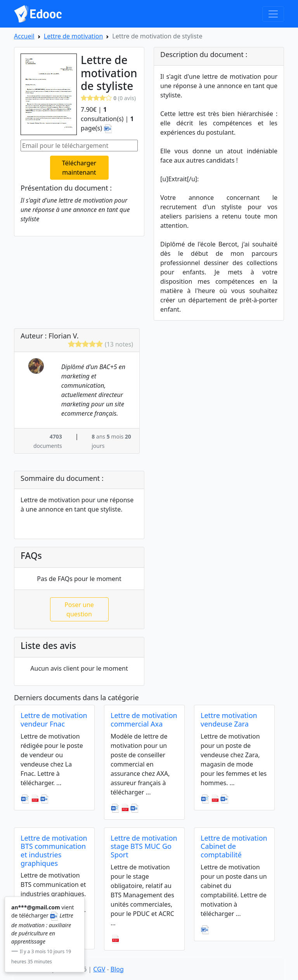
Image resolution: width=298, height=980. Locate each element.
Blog (117, 969)
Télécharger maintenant (79, 168)
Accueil (24, 36)
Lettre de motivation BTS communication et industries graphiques (54, 851)
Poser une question (79, 609)
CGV (99, 969)
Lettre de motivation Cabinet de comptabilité (234, 846)
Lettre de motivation (74, 36)
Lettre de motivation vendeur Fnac (54, 720)
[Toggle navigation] (273, 14)
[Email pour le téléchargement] (79, 146)
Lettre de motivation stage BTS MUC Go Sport (144, 846)
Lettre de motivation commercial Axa (144, 720)
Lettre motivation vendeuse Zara (229, 720)
